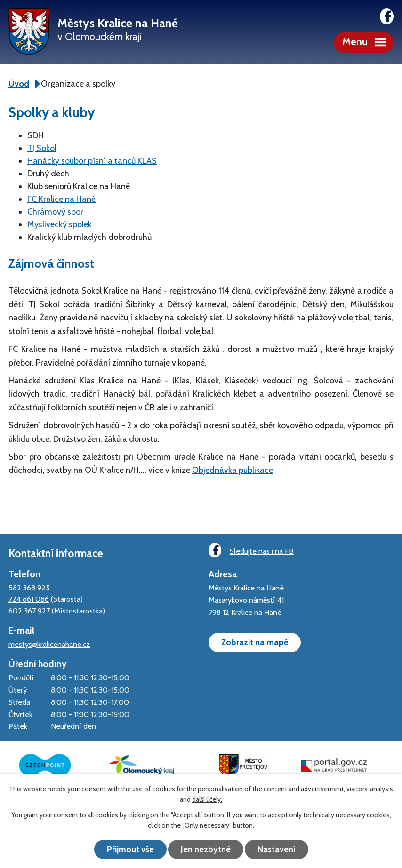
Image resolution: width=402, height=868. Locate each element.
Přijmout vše (130, 849)
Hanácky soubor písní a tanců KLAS (92, 161)
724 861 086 (29, 599)
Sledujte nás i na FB (251, 550)
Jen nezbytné (206, 849)
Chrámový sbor (56, 212)
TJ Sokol (42, 148)
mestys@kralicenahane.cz (49, 644)
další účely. (207, 799)
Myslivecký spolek (60, 224)
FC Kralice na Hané (61, 199)
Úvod (19, 84)
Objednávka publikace (233, 470)
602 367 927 (29, 611)
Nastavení (277, 849)
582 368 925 (29, 588)
